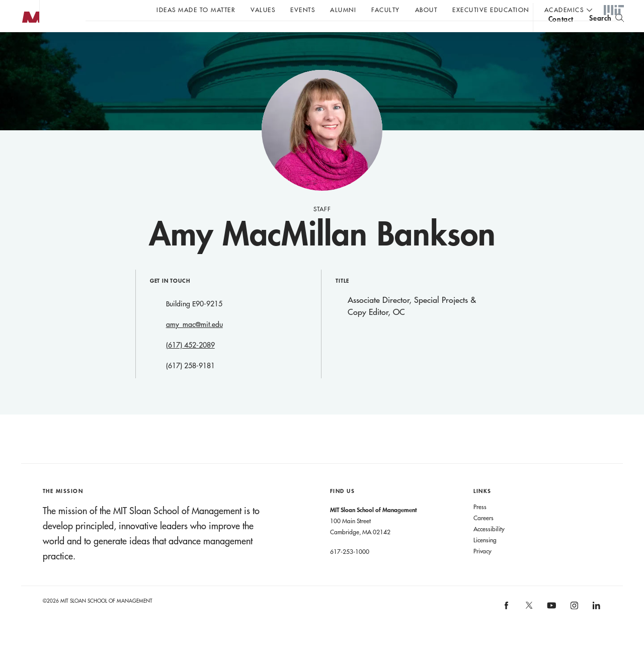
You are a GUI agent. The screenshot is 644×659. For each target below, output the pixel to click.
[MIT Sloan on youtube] (550, 631)
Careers (484, 538)
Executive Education (491, 10)
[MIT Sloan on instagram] (573, 629)
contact (561, 37)
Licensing (485, 560)
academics (564, 10)
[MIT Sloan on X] (528, 629)
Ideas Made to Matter (196, 10)
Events (303, 10)
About (426, 10)
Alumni (343, 10)
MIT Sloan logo (26, 50)
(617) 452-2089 (190, 365)
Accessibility (489, 549)
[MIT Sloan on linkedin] (596, 629)
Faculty (386, 10)
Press (480, 527)
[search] (607, 35)
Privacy (482, 571)
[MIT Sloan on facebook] (507, 629)
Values (263, 10)
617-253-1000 (350, 571)
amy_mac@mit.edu (194, 345)
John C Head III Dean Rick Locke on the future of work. (279, 36)
